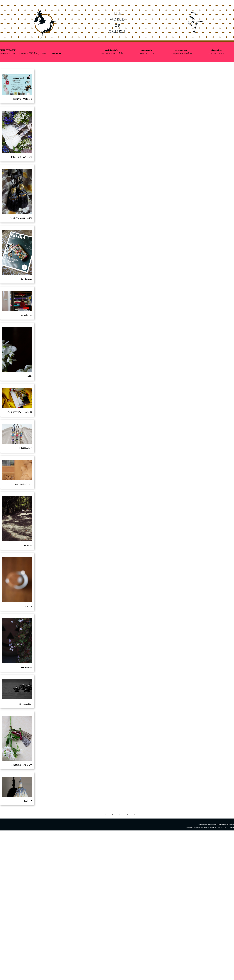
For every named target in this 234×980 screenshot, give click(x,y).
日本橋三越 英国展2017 (22, 99)
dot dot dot (28, 545)
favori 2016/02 (27, 279)
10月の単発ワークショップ (21, 765)
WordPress (197, 827)
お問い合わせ (230, 824)
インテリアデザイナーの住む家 (20, 412)
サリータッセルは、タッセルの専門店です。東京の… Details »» (30, 53)
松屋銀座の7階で (25, 448)
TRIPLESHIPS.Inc (228, 827)
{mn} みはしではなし (24, 484)
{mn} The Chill (26, 667)
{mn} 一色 (28, 801)
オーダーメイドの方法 (181, 53)
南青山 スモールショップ (21, 157)
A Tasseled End (26, 315)
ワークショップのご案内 (111, 53)
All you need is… (26, 704)
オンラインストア (216, 53)
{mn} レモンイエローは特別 (21, 218)
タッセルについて (146, 53)
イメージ (29, 606)
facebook (221, 824)
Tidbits (29, 376)
